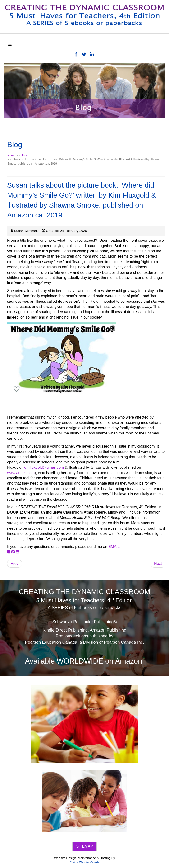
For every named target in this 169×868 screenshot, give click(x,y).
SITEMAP (84, 846)
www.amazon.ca (21, 473)
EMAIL (114, 547)
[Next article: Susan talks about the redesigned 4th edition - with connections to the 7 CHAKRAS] (158, 564)
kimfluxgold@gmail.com (44, 467)
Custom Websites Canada (85, 862)
